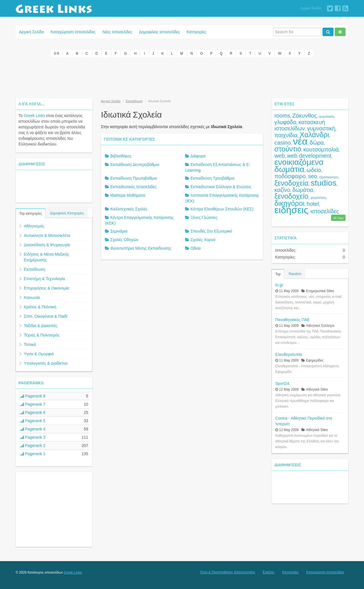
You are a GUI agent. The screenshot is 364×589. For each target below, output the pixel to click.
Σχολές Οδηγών (124, 240)
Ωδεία (196, 248)
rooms (282, 116)
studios (324, 183)
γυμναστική (321, 128)
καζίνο (282, 190)
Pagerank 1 (33, 454)
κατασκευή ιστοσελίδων (300, 125)
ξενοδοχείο (291, 196)
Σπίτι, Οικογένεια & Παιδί (46, 316)
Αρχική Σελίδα (311, 8)
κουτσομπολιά (321, 149)
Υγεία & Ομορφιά (39, 354)
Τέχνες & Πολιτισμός (42, 335)
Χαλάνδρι (315, 135)
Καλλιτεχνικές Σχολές (129, 209)
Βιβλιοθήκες (121, 156)
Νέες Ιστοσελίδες (117, 32)
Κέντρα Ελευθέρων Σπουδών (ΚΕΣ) (222, 209)
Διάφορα (198, 156)
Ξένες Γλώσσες (204, 217)
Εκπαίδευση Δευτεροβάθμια (135, 165)
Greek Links (35, 116)
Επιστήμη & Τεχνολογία (45, 279)
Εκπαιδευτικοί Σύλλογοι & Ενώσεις (221, 187)
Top (278, 274)
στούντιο (288, 149)
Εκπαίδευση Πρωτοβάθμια (134, 178)
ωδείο (314, 170)
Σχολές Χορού (203, 240)
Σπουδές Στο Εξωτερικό (211, 231)
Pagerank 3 (33, 437)
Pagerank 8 (33, 396)
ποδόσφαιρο (290, 176)
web (280, 156)
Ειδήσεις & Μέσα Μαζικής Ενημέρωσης (46, 257)
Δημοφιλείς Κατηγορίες (67, 213)
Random (295, 274)
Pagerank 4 (33, 429)
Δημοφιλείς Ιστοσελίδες (160, 32)
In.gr (279, 285)
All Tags (338, 218)
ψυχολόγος (318, 198)
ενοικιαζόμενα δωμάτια (299, 166)
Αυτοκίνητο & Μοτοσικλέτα (47, 235)
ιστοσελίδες (325, 211)
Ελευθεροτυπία (289, 354)
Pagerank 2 (33, 446)
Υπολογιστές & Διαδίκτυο (46, 363)
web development (309, 156)
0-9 (56, 54)
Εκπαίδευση (35, 269)
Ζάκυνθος (305, 116)
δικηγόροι (289, 203)
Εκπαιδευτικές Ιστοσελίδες (134, 187)
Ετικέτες (269, 572)
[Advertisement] (182, 77)
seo (313, 176)
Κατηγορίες (197, 32)
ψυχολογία (326, 116)
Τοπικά (30, 344)
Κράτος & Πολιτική (40, 307)
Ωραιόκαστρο (329, 177)
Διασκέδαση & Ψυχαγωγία (47, 245)
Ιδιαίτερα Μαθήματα (128, 195)
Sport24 (282, 383)
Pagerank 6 (33, 412)
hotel (313, 204)
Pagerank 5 (33, 421)
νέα (300, 141)
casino (283, 143)
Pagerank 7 (33, 404)
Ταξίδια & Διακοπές (41, 326)
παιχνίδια (286, 135)
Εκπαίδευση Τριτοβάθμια (213, 178)
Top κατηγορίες (31, 214)
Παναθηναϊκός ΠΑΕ (292, 320)
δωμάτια (303, 190)
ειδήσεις (291, 210)
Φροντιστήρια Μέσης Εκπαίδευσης (141, 248)
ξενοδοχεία (291, 183)
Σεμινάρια (119, 231)
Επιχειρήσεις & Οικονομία (46, 288)
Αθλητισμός (34, 226)
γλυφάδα (285, 122)
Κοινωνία (32, 297)
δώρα (317, 143)
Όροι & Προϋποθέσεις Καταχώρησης (228, 572)
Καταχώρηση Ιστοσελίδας (73, 32)
